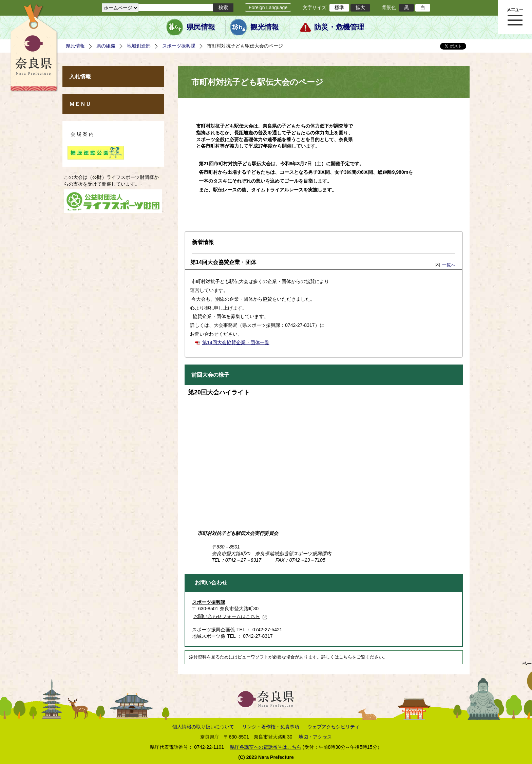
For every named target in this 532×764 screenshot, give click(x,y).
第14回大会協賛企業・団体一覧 (236, 342)
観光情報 (265, 27)
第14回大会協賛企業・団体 (223, 262)
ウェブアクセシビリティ (334, 727)
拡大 (360, 7)
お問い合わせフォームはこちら (230, 616)
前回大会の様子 (210, 375)
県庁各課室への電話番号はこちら (266, 747)
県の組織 (106, 46)
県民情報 (201, 27)
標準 (339, 7)
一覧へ (449, 265)
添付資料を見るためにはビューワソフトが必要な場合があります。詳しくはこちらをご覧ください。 (288, 657)
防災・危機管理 (339, 27)
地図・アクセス (315, 737)
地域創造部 (139, 46)
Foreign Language (268, 7)
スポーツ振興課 (179, 46)
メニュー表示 (515, 17)
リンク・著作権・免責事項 (271, 727)
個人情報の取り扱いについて (203, 727)
